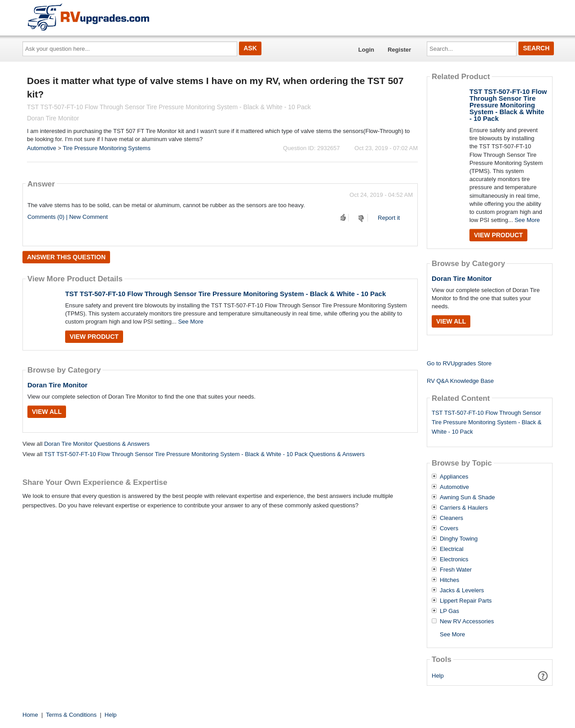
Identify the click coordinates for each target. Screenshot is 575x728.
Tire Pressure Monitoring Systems (107, 148)
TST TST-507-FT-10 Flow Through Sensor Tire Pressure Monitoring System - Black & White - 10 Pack (226, 294)
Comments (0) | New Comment (68, 217)
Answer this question (66, 257)
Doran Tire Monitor (57, 385)
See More (190, 322)
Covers (449, 528)
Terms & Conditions (71, 715)
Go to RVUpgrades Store (459, 363)
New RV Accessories (467, 621)
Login (366, 50)
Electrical (452, 549)
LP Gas (449, 611)
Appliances (454, 477)
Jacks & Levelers (462, 590)
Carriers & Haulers (464, 508)
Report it (389, 218)
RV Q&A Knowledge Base (460, 381)
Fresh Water (456, 570)
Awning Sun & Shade (467, 497)
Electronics (454, 559)
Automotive (42, 148)
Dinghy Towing (459, 539)
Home (30, 715)
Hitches (449, 580)
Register (399, 50)
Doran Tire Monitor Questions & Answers (97, 444)
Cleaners (451, 518)
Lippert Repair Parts (466, 601)
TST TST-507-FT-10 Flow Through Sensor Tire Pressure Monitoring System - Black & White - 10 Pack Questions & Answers (204, 454)
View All (47, 412)
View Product (94, 337)
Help (438, 676)
